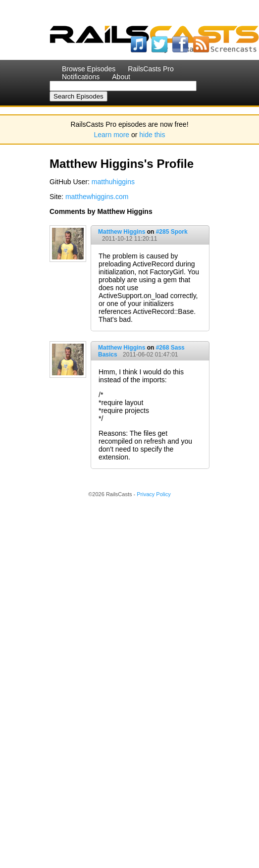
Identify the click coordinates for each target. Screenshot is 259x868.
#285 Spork (172, 232)
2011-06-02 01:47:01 (150, 355)
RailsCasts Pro (151, 69)
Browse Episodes (89, 69)
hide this (152, 135)
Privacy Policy (154, 494)
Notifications (81, 77)
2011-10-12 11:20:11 (129, 239)
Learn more (112, 135)
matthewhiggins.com (97, 197)
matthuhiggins (113, 182)
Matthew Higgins (122, 232)
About (121, 77)
